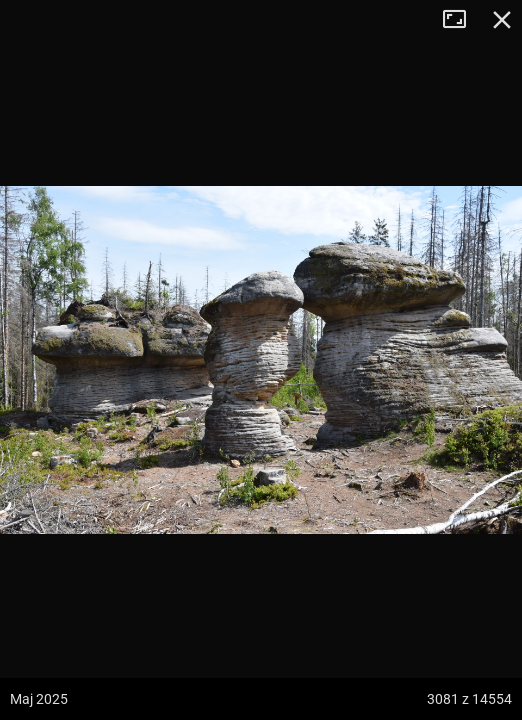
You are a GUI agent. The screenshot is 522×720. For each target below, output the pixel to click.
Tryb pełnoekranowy (462, 20)
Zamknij (502, 20)
